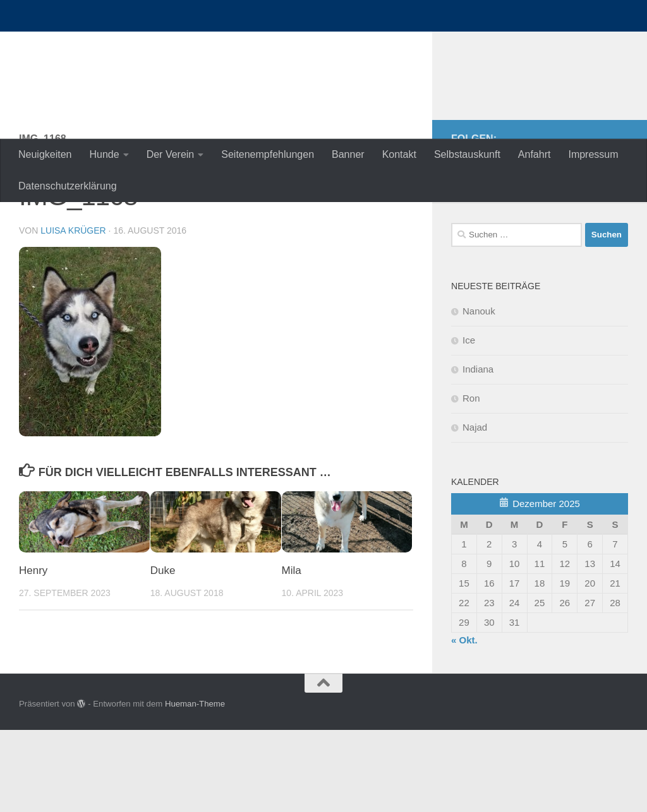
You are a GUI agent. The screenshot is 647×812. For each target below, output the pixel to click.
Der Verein (171, 154)
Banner (348, 154)
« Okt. (464, 722)
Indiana (478, 451)
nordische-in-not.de (140, 44)
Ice (469, 422)
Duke (163, 653)
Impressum (593, 154)
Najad (475, 509)
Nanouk (479, 393)
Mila (292, 653)
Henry (33, 653)
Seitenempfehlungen (268, 154)
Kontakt (399, 154)
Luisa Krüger (73, 313)
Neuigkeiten (45, 154)
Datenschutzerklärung (68, 186)
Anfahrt (535, 154)
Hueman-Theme (195, 786)
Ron (471, 480)
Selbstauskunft (467, 154)
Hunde (105, 154)
